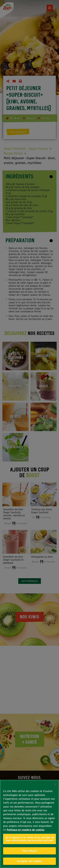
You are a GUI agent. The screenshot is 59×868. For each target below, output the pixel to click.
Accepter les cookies (29, 861)
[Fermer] (55, 784)
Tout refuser (29, 851)
